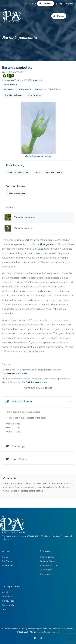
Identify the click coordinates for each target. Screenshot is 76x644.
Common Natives (48, 561)
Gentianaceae (25, 89)
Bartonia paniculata (17, 373)
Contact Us (31, 4)
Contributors (46, 570)
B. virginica (46, 244)
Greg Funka (46, 388)
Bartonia (39, 89)
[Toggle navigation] (70, 16)
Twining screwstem (36, 382)
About (5, 592)
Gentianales (8, 89)
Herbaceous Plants (11, 80)
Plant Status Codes (49, 565)
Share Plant (8, 565)
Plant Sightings (47, 557)
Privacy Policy (9, 601)
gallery (38, 156)
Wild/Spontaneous (33, 80)
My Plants (7, 561)
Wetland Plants (10, 85)
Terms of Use (9, 605)
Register (69, 4)
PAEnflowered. (35, 632)
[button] (23, 128)
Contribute (7, 597)
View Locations (34, 95)
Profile (5, 557)
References (46, 574)
